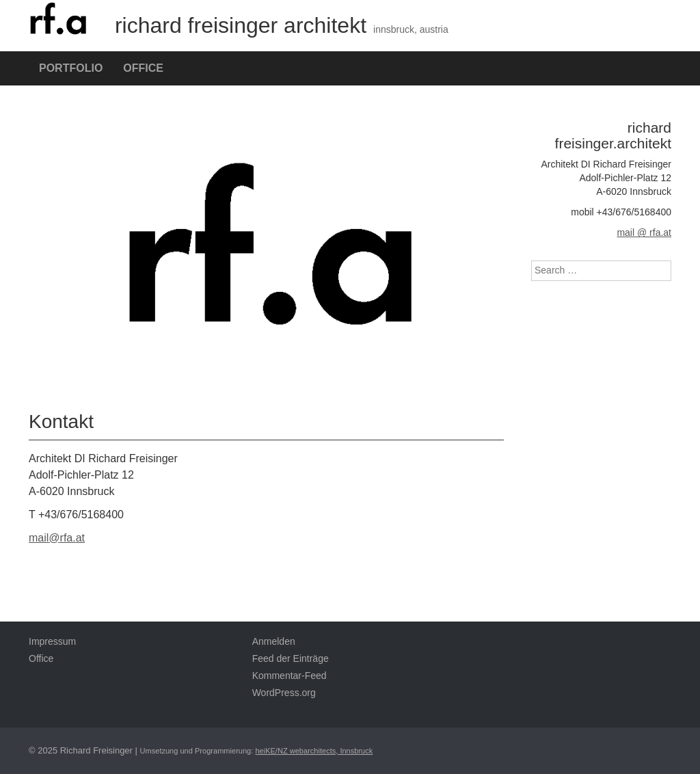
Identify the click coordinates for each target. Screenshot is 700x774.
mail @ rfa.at (644, 232)
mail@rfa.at (57, 538)
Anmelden (274, 641)
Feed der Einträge (291, 658)
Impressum (52, 641)
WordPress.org (284, 693)
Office (143, 68)
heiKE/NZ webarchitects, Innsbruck (314, 751)
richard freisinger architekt (198, 25)
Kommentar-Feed (290, 676)
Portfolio (71, 68)
